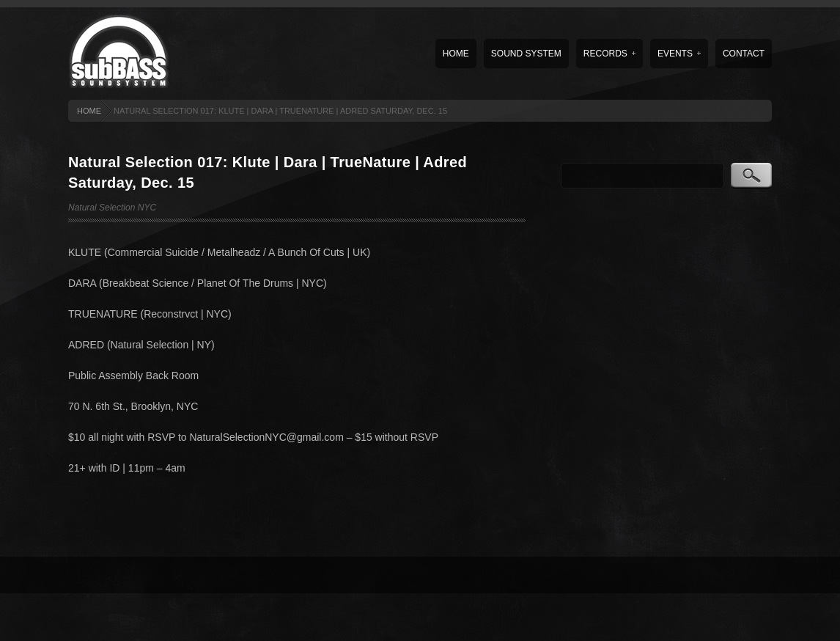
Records (609, 54)
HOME (89, 111)
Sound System (526, 54)
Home (456, 54)
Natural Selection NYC (112, 208)
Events (679, 54)
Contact (744, 54)
